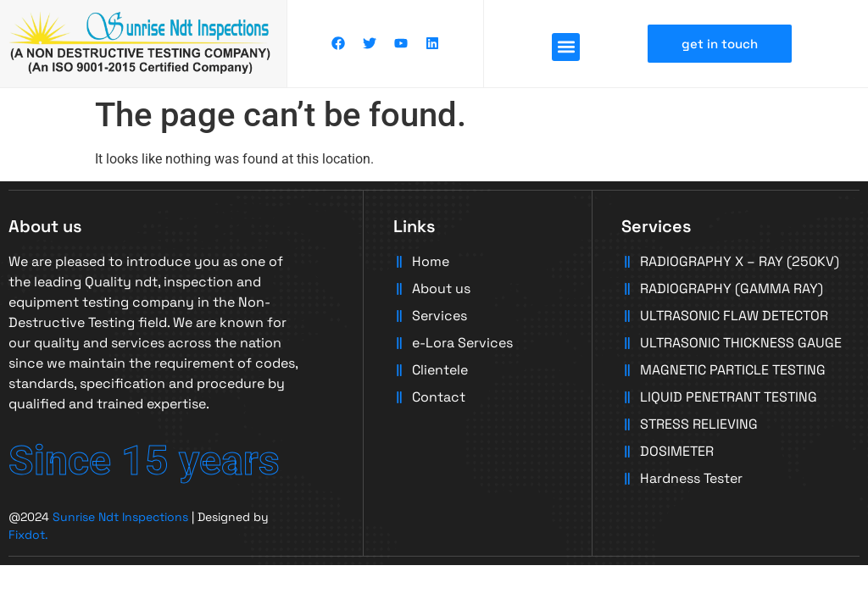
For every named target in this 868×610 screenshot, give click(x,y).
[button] (566, 47)
